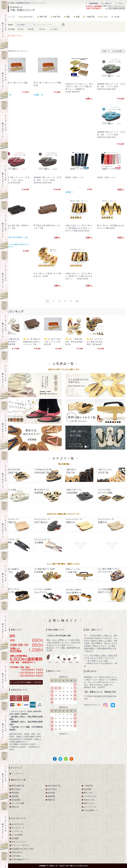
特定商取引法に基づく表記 (22, 849)
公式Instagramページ (20, 859)
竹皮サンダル (89, 800)
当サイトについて (19, 842)
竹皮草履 (87, 789)
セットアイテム (90, 807)
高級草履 (31, 29)
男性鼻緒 (15, 793)
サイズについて (18, 828)
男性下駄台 (16, 789)
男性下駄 (43, 17)
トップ (12, 17)
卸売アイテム (89, 803)
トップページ (17, 774)
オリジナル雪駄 (18, 803)
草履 (78, 17)
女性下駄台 (52, 789)
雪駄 (68, 17)
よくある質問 (17, 835)
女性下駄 (57, 17)
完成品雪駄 (16, 800)
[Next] (78, 301)
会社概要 (15, 838)
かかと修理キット (55, 29)
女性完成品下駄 (54, 786)
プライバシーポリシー (21, 845)
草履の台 (51, 800)
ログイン (119, 3)
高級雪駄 (15, 796)
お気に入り (106, 3)
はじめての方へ (27, 17)
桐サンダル (88, 793)
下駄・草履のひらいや (72, 866)
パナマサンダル (90, 796)
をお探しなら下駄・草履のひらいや (19, 9)
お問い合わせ (17, 852)
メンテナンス (17, 831)
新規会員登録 (92, 3)
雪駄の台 (15, 807)
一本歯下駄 (90, 17)
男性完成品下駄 (18, 786)
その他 (117, 17)
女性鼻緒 (51, 793)
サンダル (104, 17)
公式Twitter (16, 856)
